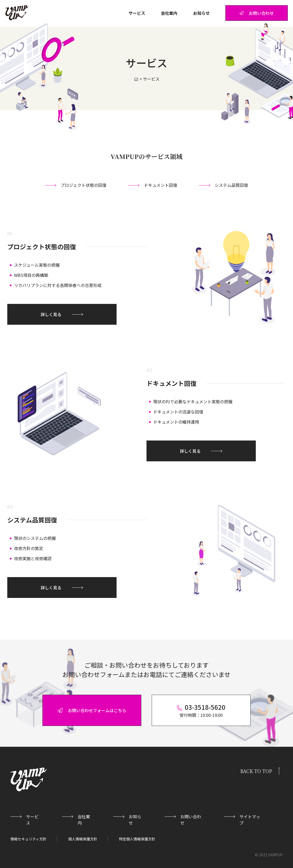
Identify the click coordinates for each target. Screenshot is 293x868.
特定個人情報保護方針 (137, 839)
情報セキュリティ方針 (28, 839)
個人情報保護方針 (83, 839)
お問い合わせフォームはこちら (92, 710)
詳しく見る (51, 314)
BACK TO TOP (256, 771)
